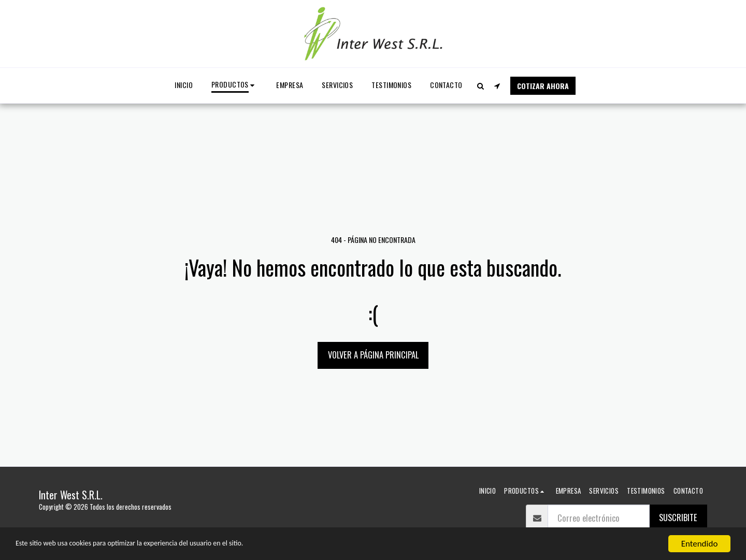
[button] (481, 86)
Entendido (700, 544)
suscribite (678, 517)
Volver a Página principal (373, 355)
